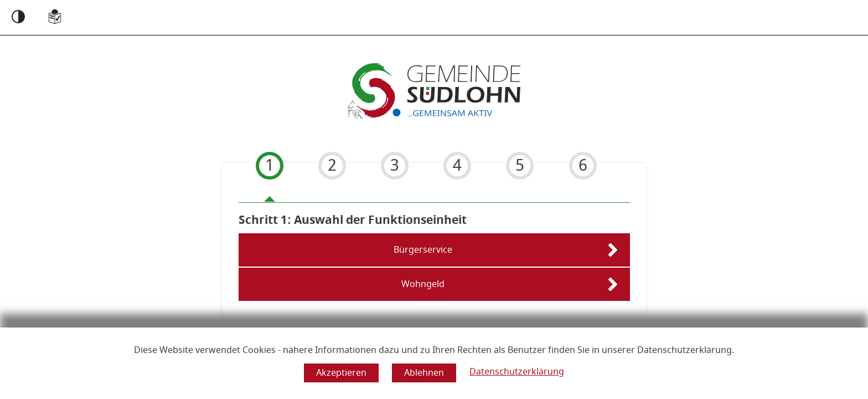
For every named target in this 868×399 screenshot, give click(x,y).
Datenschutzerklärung (517, 372)
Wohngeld (423, 284)
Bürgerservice (423, 250)
